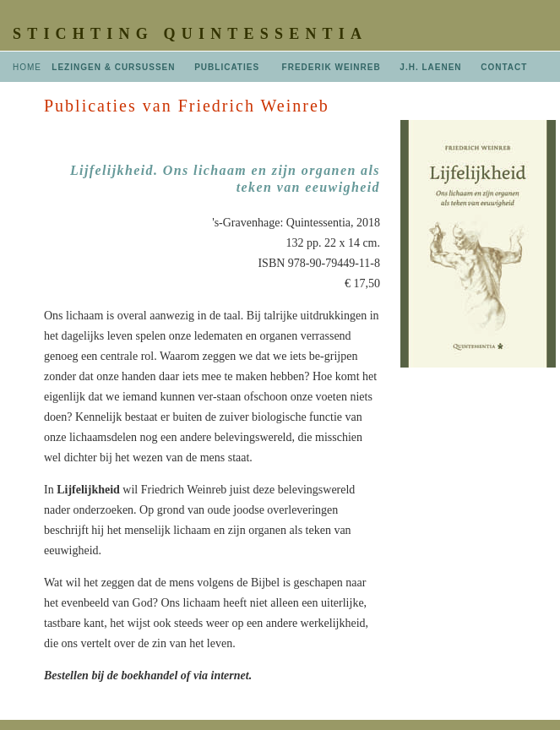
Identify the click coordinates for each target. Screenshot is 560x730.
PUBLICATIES (227, 67)
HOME (27, 67)
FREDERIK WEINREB (332, 67)
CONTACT (504, 67)
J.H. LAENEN (430, 67)
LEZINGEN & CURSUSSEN (113, 67)
